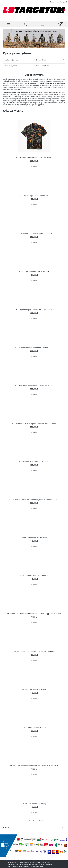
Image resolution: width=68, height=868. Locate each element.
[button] (8, 24)
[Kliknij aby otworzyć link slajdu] (33, 39)
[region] (34, 39)
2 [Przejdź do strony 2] (30, 820)
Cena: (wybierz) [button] (41, 60)
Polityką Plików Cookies (15, 864)
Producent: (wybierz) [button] (11, 60)
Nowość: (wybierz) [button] (11, 66)
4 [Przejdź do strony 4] (34, 820)
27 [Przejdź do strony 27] (40, 820)
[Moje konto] (43, 25)
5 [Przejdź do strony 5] (35, 820)
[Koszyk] (60, 24)
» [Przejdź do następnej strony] (42, 820)
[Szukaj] (25, 24)
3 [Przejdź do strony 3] (32, 820)
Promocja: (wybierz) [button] (42, 66)
